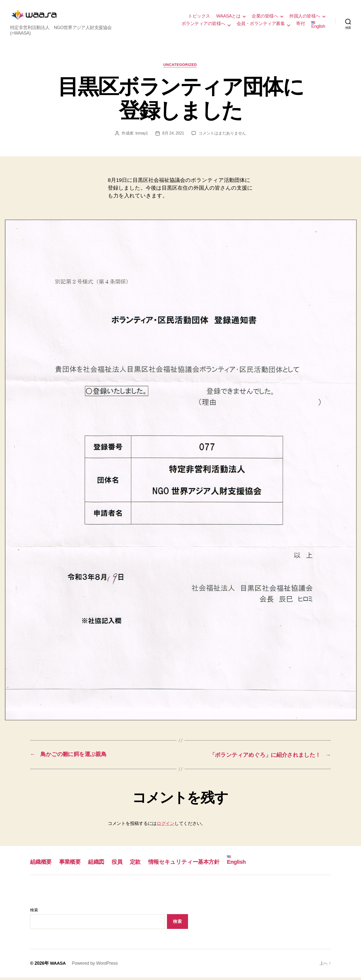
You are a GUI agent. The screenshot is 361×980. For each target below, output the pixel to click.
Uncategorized (181, 67)
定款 (142, 864)
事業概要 (73, 864)
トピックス (199, 17)
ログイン (166, 826)
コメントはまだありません (223, 136)
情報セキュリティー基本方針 (194, 864)
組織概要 (42, 864)
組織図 (101, 864)
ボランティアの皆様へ (203, 25)
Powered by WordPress (95, 966)
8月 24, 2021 (173, 136)
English (318, 26)
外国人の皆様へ (305, 17)
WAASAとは (229, 17)
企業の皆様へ (265, 17)
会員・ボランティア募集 (261, 25)
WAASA (58, 966)
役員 (123, 864)
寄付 (300, 25)
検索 (34, 912)
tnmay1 (142, 136)
